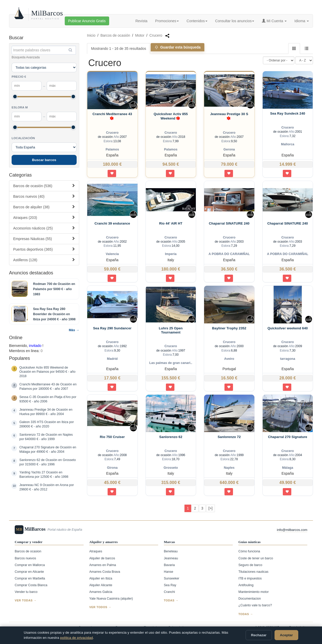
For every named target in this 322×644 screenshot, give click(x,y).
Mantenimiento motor (253, 592)
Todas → (171, 600)
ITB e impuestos (250, 578)
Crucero (156, 35)
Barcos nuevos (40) (44, 196)
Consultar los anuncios (235, 21)
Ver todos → (100, 607)
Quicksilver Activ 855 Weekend (171, 116)
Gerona (229, 149)
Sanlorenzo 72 (229, 437)
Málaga (288, 468)
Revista (142, 21)
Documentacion (250, 599)
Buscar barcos (44, 160)
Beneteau (171, 551)
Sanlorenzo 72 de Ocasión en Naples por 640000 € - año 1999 (46, 437)
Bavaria (169, 565)
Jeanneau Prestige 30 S (229, 116)
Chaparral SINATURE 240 (229, 223)
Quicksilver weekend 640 (288, 328)
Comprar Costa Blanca (31, 585)
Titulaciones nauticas (253, 572)
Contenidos (197, 21)
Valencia (112, 254)
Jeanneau (171, 558)
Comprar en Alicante (29, 572)
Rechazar (259, 635)
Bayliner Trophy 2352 (229, 328)
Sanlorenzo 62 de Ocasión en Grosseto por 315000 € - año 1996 (48, 462)
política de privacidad (77, 638)
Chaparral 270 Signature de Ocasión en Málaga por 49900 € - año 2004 (48, 450)
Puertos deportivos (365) (44, 249)
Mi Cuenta (274, 21)
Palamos (112, 149)
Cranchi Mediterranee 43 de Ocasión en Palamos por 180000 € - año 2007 (48, 387)
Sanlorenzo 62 (171, 437)
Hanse (168, 572)
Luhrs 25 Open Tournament (171, 330)
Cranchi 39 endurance (112, 223)
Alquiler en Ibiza (101, 578)
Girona (112, 468)
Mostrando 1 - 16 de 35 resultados (119, 49)
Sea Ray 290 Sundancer (112, 328)
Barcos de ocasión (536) (44, 186)
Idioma (302, 21)
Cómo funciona (249, 551)
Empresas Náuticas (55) (44, 239)
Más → (74, 330)
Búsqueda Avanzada (26, 57)
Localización (23, 138)
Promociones (167, 21)
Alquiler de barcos (102, 558)
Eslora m (20, 107)
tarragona (288, 359)
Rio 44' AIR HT (171, 223)
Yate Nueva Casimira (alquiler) (111, 599)
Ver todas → (26, 600)
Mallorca (288, 144)
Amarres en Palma (103, 565)
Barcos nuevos (25, 558)
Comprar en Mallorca (30, 565)
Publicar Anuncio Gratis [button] (87, 21)
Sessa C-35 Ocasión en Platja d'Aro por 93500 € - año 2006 (48, 399)
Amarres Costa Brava (105, 572)
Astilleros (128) (44, 260)
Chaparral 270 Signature (288, 437)
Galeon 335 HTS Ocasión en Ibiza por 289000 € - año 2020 (47, 424)
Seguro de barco (250, 565)
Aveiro (229, 359)
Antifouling (246, 585)
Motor (140, 35)
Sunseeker (172, 578)
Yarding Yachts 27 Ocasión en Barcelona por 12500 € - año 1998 (44, 475)
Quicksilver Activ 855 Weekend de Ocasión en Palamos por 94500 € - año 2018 (47, 372)
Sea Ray (170, 585)
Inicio (91, 35)
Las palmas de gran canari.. (171, 363)
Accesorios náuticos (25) (44, 228)
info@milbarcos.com (292, 530)
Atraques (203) (44, 217)
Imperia (171, 254)
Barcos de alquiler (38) (44, 207)
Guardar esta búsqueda (178, 47)
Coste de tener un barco (256, 558)
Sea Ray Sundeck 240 (288, 113)
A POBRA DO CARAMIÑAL (229, 254)
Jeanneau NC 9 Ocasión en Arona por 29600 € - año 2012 (47, 487)
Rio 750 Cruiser (112, 437)
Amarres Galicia (101, 592)
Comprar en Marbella (30, 578)
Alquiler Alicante (101, 585)
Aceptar (286, 635)
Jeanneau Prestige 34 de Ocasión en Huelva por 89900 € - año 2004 (46, 412)
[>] (211, 508)
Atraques (96, 551)
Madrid (112, 359)
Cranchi (169, 592)
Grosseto (171, 468)
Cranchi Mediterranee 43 (112, 116)
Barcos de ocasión (115, 35)
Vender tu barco (26, 592)
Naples (229, 468)
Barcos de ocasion (28, 551)
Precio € (19, 77)
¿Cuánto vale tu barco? (255, 605)
